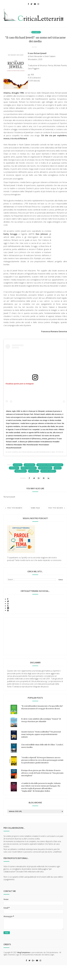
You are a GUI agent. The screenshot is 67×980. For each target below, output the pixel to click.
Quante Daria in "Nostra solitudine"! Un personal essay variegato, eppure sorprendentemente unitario (41, 734)
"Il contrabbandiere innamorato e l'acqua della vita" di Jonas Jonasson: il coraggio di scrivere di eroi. (42, 707)
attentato (29, 465)
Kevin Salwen (45, 468)
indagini (14, 468)
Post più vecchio (57, 508)
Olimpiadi (34, 471)
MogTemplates (24, 952)
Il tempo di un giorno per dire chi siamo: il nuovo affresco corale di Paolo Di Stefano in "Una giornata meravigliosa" (42, 773)
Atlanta (36, 32)
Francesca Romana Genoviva (50, 465)
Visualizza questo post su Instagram (20, 384)
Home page (35, 508)
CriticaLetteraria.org (28, 452)
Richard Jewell (48, 471)
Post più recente (14, 508)
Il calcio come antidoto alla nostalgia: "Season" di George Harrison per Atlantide (41, 720)
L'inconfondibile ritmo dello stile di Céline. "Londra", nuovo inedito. (42, 746)
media (58, 468)
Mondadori (21, 471)
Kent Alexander (29, 468)
